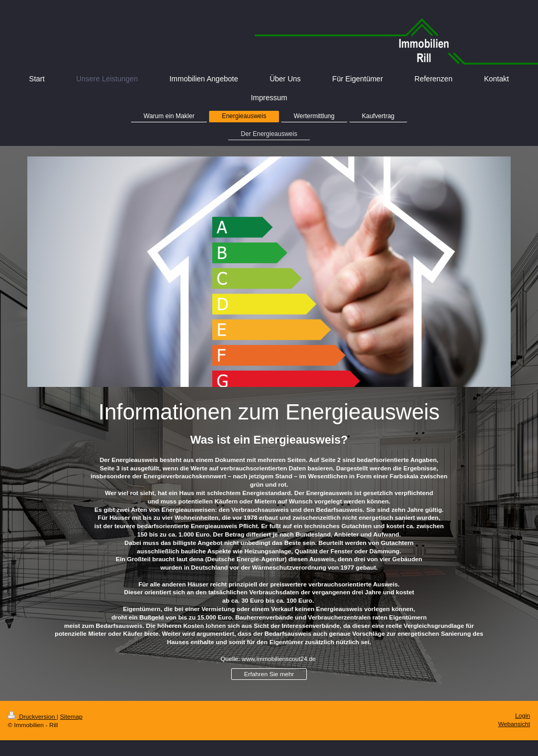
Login (523, 715)
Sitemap (71, 716)
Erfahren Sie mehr (269, 674)
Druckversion (32, 716)
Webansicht (514, 724)
